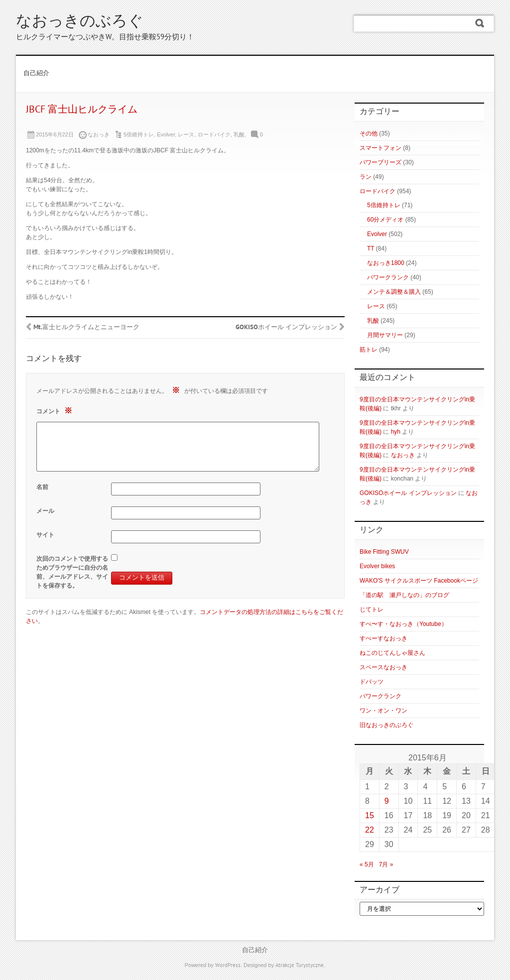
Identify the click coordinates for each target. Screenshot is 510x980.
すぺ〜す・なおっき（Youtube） (403, 624)
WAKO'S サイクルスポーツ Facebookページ (419, 581)
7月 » (386, 864)
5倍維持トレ (139, 134)
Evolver (166, 134)
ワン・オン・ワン (383, 711)
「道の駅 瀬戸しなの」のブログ (404, 595)
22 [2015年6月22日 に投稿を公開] (370, 830)
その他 (369, 133)
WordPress (228, 966)
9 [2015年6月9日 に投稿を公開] (387, 801)
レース (186, 134)
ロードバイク (214, 134)
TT (371, 248)
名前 (42, 487)
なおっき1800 (386, 263)
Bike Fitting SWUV (384, 552)
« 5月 (367, 864)
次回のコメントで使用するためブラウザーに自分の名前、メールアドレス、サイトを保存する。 (72, 572)
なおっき (403, 455)
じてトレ (372, 610)
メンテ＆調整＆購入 (394, 292)
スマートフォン (381, 148)
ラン (366, 177)
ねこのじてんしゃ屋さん (392, 653)
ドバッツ (372, 682)
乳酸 (239, 134)
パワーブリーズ (381, 162)
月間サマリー (385, 335)
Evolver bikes (377, 566)
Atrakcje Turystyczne (300, 966)
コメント (56, 411)
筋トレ (369, 350)
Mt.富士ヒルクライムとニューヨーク (86, 328)
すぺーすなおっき (383, 638)
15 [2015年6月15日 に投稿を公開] (370, 815)
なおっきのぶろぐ (80, 22)
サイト (45, 535)
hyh (396, 432)
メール (45, 511)
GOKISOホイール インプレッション (286, 328)
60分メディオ (385, 220)
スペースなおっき (383, 667)
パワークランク (388, 277)
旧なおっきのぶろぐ (386, 725)
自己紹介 (36, 74)
